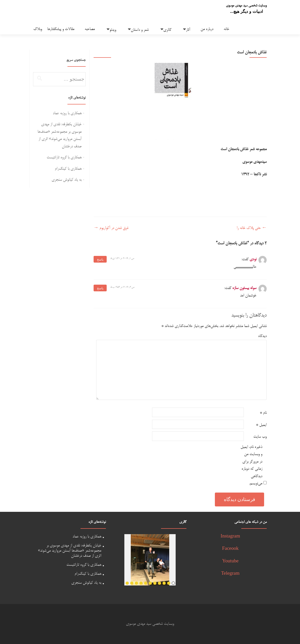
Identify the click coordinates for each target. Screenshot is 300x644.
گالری (167, 30)
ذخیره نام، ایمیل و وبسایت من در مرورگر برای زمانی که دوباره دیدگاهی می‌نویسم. (251, 465)
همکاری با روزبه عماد (67, 113)
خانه (226, 29)
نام (263, 413)
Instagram (230, 537)
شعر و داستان (140, 30)
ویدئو (113, 30)
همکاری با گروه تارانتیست (64, 157)
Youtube (231, 561)
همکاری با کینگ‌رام (68, 169)
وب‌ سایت (260, 437)
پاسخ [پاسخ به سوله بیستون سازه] (100, 288)
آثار (188, 30)
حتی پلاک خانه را (252, 228)
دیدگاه (262, 336)
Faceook (230, 549)
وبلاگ (38, 29)
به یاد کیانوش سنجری (67, 180)
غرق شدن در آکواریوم (111, 228)
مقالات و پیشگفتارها (61, 29)
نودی (253, 259)
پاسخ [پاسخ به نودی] (100, 259)
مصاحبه (90, 29)
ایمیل (261, 425)
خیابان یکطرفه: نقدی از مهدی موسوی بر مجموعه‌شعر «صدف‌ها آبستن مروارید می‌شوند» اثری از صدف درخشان (70, 551)
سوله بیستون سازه (244, 288)
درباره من (207, 29)
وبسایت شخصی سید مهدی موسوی (246, 6)
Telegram (230, 574)
